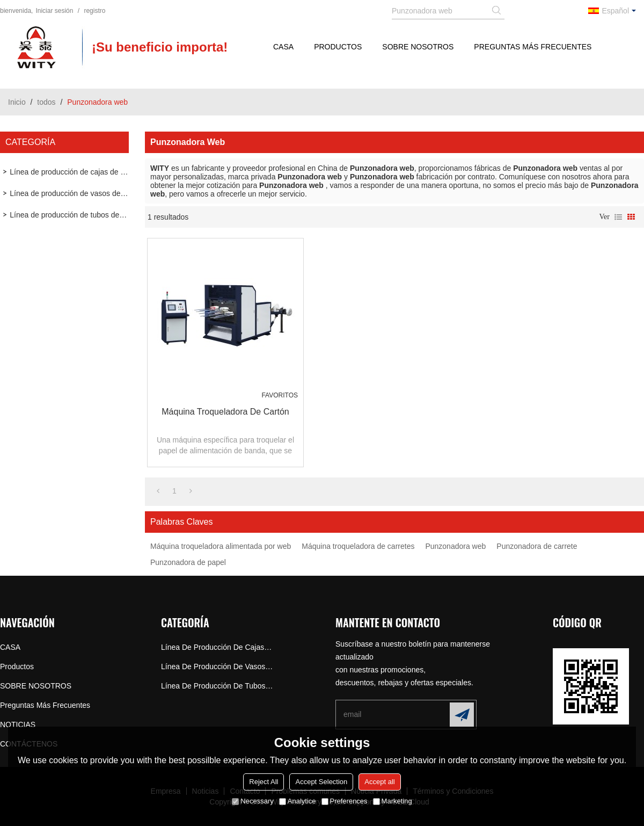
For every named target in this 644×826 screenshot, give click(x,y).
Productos (338, 47)
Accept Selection (321, 782)
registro (94, 11)
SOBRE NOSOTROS (418, 47)
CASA (283, 47)
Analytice (298, 801)
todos (46, 102)
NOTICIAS (18, 724)
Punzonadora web (455, 546)
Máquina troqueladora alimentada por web (221, 546)
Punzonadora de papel (188, 562)
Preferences (345, 801)
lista (618, 217)
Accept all (379, 782)
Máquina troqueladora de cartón (225, 412)
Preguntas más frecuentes (533, 47)
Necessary (253, 801)
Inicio (17, 102)
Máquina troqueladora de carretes (358, 546)
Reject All (264, 782)
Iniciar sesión (54, 11)
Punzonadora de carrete (537, 546)
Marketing (393, 801)
